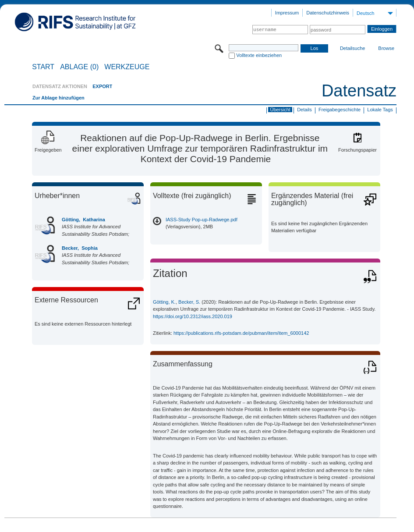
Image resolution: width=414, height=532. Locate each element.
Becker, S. (189, 302)
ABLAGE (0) (79, 67)
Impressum (287, 13)
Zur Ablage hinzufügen (58, 98)
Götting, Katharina (83, 220)
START (43, 67)
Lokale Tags (380, 110)
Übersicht (280, 110)
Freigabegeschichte (340, 110)
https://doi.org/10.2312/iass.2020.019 (193, 316)
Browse (386, 48)
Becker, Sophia (80, 248)
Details (304, 110)
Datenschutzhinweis (328, 13)
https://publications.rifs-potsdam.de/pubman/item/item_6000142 (241, 333)
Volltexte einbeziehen (259, 55)
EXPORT (102, 86)
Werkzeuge (127, 67)
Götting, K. (164, 302)
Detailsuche (352, 48)
